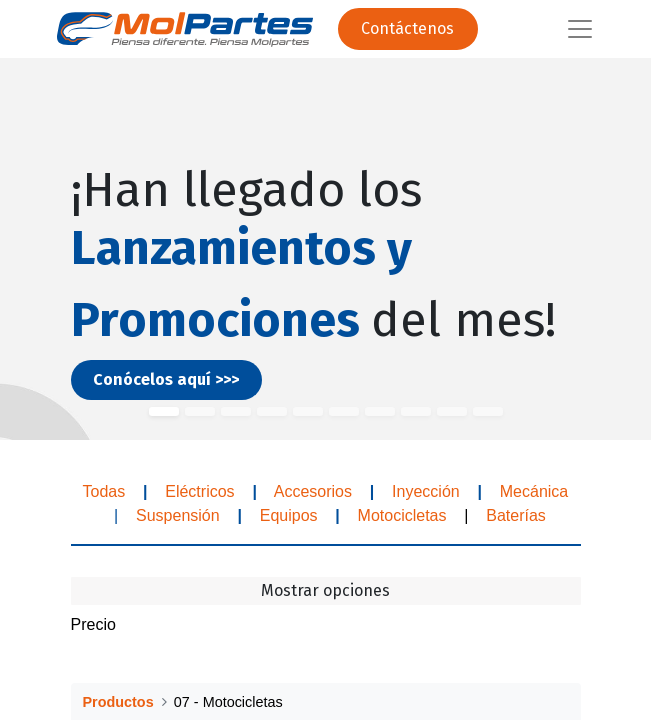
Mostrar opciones (325, 590)
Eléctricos (198, 491)
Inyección (426, 491)
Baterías (516, 515)
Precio (93, 624)
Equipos (289, 515)
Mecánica (536, 491)
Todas (103, 491)
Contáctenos (407, 28)
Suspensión (178, 515)
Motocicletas (402, 515)
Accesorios (313, 491)
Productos (118, 702)
